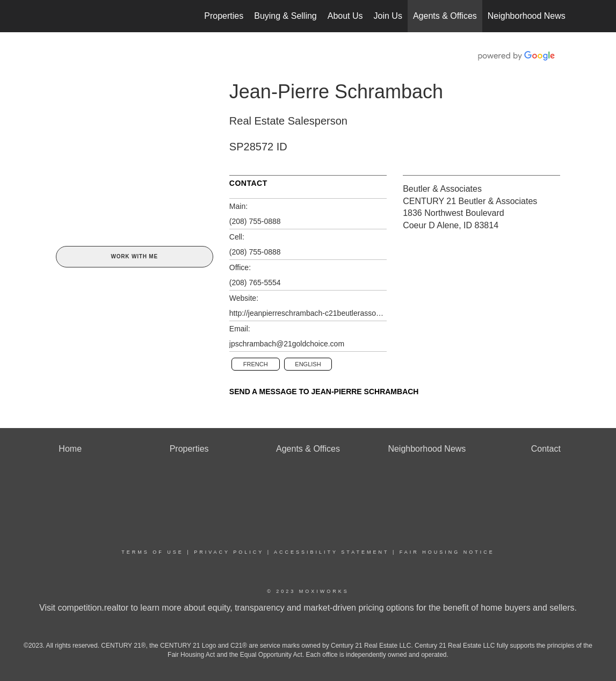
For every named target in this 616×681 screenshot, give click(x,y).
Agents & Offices (445, 16)
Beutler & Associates (442, 189)
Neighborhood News (527, 16)
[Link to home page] (53, 16)
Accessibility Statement (331, 552)
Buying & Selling (285, 16)
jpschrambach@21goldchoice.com (287, 344)
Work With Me (134, 256)
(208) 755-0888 (255, 221)
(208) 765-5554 (255, 282)
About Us (345, 16)
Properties (224, 16)
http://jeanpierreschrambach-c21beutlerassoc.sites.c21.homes (308, 313)
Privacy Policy (229, 552)
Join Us (388, 16)
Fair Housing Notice (447, 552)
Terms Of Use (153, 552)
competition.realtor (93, 608)
